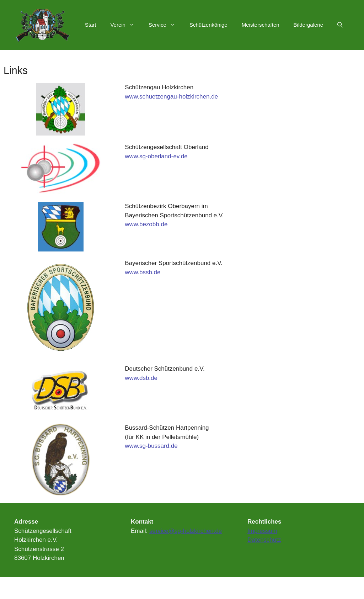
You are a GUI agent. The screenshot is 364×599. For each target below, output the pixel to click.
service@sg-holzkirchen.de (186, 531)
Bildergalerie (308, 25)
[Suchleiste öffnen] (340, 25)
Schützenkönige (208, 25)
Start (91, 25)
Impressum (262, 531)
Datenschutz (264, 540)
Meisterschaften (261, 25)
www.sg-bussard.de (151, 446)
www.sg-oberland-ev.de (156, 156)
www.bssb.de (143, 272)
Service (165, 25)
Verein (126, 25)
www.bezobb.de (146, 224)
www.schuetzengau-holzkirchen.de (171, 97)
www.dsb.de (141, 378)
